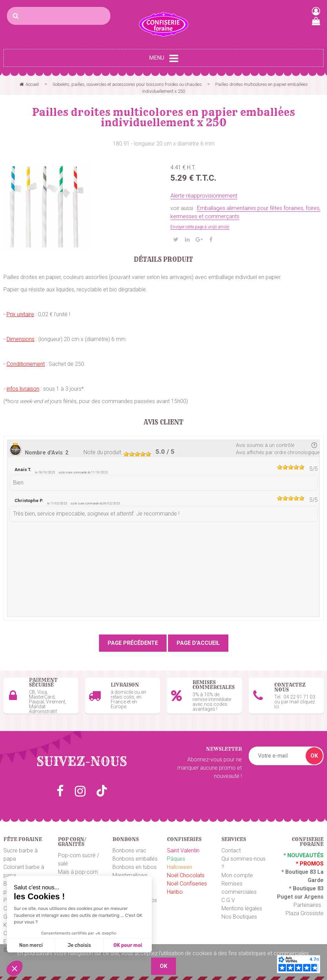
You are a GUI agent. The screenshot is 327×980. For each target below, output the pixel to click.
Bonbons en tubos (135, 865)
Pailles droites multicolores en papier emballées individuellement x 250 (163, 117)
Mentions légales (242, 907)
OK (314, 754)
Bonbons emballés (135, 857)
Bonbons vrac (129, 849)
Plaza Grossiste (305, 912)
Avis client (164, 422)
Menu (164, 58)
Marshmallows (130, 874)
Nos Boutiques (239, 915)
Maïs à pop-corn (78, 870)
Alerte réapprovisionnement (204, 196)
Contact (231, 849)
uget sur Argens (302, 895)
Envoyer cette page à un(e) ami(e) (200, 227)
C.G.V (228, 898)
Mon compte (237, 874)
